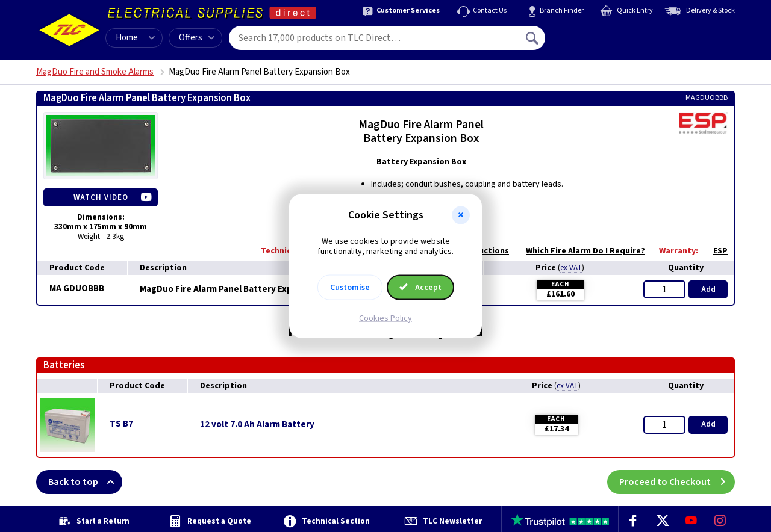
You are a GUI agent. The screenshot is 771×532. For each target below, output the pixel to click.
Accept (420, 287)
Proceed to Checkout (677, 482)
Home (127, 38)
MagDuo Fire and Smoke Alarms (95, 72)
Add (708, 289)
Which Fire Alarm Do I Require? (579, 251)
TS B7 (121, 424)
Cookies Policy (385, 318)
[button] (461, 215)
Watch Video (101, 197)
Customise (350, 287)
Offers (197, 38)
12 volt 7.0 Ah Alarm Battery (257, 425)
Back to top (85, 482)
